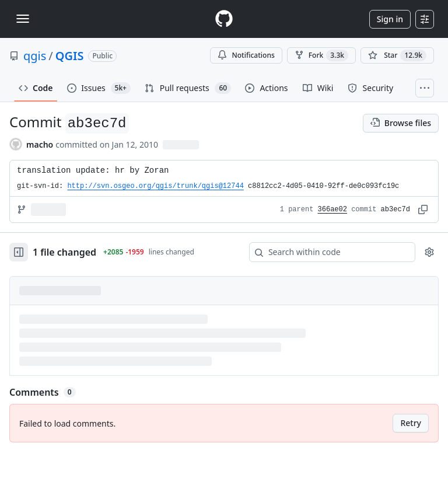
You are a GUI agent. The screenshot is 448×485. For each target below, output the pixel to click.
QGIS (70, 56)
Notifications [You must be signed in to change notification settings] (246, 55)
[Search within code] (327, 252)
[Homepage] (224, 19)
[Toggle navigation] (23, 19)
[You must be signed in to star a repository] (397, 55)
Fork (321, 55)
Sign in (390, 19)
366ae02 (332, 210)
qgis (35, 56)
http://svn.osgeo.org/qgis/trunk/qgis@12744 (155, 186)
